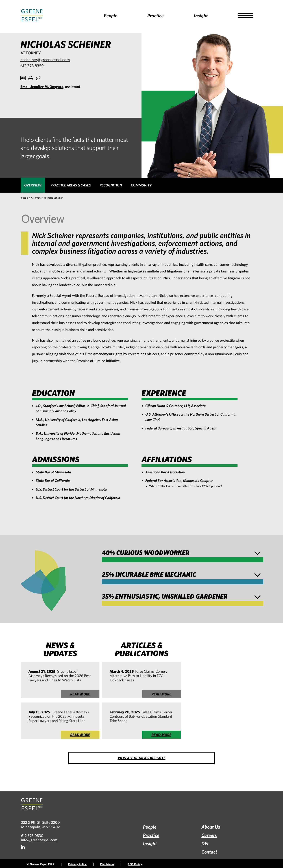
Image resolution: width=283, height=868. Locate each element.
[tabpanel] (141, 364)
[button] (246, 16)
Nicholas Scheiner (53, 198)
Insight (201, 15)
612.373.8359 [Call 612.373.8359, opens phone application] (32, 66)
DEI (205, 843)
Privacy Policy (77, 864)
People (111, 15)
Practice (155, 15)
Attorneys (36, 198)
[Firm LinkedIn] (23, 847)
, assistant (50, 87)
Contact (209, 852)
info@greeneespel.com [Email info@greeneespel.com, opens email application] (39, 840)
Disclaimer (107, 864)
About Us (211, 827)
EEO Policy (135, 864)
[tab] (33, 185)
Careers (209, 835)
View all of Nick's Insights (142, 758)
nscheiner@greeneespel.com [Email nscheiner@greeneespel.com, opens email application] (45, 60)
